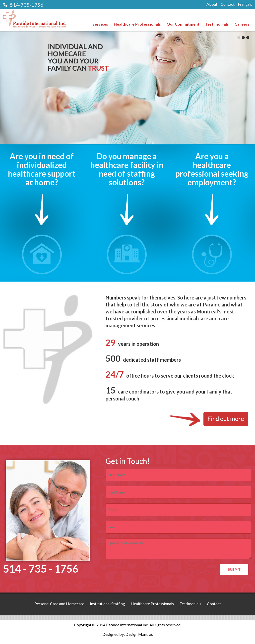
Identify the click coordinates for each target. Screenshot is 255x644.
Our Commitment (183, 24)
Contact (228, 4)
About (212, 4)
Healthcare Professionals (137, 24)
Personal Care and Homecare (59, 604)
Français (245, 4)
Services (100, 24)
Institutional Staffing (107, 604)
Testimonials (217, 24)
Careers (242, 24)
